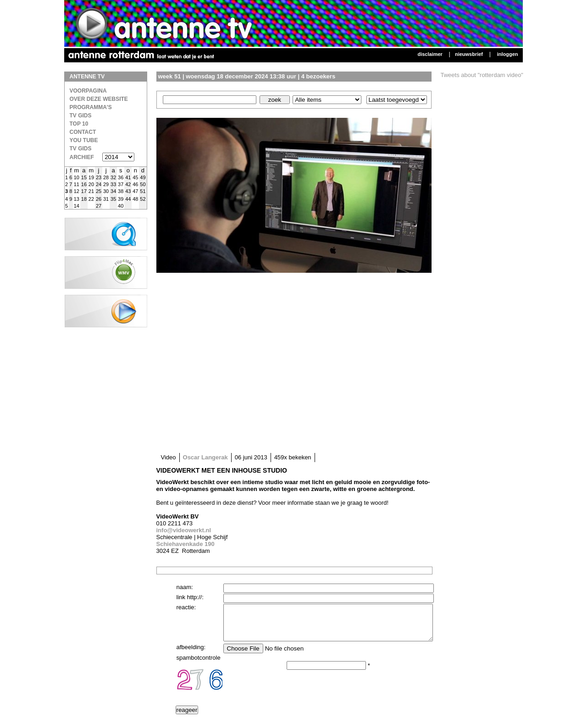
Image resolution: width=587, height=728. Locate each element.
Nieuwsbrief (469, 54)
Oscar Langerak (205, 457)
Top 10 (79, 124)
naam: (185, 587)
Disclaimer (430, 54)
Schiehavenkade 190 (186, 544)
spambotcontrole (199, 665)
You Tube (84, 140)
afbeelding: (191, 654)
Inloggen (508, 54)
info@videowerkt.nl (184, 530)
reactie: (186, 607)
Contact (83, 132)
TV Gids (81, 116)
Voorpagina (88, 91)
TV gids (81, 149)
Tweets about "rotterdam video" (482, 75)
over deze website (99, 99)
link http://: (190, 597)
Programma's (91, 107)
